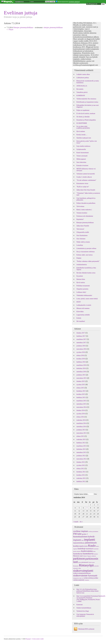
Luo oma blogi (73, 4)
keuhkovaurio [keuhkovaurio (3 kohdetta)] (79, 546)
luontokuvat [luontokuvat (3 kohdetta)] (78, 554)
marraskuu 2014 (82, 407)
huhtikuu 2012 (81, 481)
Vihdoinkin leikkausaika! (84, 295)
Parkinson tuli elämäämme (85, 216)
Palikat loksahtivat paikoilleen (86, 203)
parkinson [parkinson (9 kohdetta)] (79, 559)
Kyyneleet (80, 276)
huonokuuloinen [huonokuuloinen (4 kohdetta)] (80, 536)
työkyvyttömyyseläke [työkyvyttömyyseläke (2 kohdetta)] (91, 578)
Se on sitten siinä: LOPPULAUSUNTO (83, 127)
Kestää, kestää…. (82, 135)
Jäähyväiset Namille (83, 226)
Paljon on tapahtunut (83, 110)
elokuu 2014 (80, 417)
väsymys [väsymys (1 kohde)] (87, 580)
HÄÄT (79, 302)
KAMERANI (81, 96)
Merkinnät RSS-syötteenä (86, 629)
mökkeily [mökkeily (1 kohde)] (94, 556)
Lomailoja (80, 245)
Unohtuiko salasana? (74, 2)
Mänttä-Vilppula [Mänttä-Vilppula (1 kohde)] (87, 556)
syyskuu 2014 (81, 414)
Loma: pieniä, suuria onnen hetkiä (87, 299)
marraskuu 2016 (82, 349)
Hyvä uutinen (81, 131)
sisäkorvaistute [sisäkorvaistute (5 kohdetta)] (80, 575)
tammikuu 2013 (81, 452)
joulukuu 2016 (81, 346)
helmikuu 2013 (81, 449)
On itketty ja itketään (83, 117)
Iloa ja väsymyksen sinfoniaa (86, 252)
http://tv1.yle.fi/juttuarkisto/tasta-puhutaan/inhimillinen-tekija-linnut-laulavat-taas (88, 591)
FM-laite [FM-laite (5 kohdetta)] (77, 534)
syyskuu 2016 (81, 352)
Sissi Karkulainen (82, 235)
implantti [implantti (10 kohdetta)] (90, 540)
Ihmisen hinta (81, 279)
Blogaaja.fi (29, 639)
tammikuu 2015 (81, 404)
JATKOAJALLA (82, 86)
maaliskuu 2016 (81, 365)
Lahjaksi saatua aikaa (83, 74)
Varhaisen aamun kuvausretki (86, 174)
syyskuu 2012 (81, 465)
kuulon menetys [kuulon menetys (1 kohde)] (77, 551)
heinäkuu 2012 (81, 472)
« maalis (76, 522)
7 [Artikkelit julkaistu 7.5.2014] (87, 508)
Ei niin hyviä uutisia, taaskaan (86, 113)
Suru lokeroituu (81, 162)
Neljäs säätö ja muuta (83, 242)
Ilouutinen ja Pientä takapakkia (86, 120)
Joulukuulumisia (82, 265)
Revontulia (80, 89)
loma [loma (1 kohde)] (94, 551)
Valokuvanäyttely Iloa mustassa (86, 99)
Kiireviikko (80, 312)
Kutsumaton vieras (82, 183)
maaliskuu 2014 (81, 423)
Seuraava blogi (81, 4)
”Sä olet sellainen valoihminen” (86, 180)
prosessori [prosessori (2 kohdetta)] (85, 562)
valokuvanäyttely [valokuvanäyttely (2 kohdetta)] (79, 580)
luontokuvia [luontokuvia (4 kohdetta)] (88, 554)
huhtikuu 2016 (81, 362)
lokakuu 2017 (81, 333)
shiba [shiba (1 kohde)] (80, 568)
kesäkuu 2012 (81, 475)
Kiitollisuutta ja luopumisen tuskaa (87, 102)
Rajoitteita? (80, 219)
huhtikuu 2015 (81, 397)
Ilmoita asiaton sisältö (38, 639)
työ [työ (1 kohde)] (83, 578)
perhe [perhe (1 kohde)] (80, 562)
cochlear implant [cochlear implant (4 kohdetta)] (81, 531)
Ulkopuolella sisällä (83, 232)
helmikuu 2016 (81, 368)
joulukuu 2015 (81, 375)
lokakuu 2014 (81, 410)
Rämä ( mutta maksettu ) (84, 210)
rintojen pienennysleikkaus (53, 27)
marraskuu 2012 (82, 459)
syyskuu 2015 (81, 385)
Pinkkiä (79, 258)
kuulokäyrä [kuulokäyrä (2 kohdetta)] (90, 549)
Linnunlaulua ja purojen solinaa (86, 248)
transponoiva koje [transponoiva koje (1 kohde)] (77, 578)
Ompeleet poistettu (82, 289)
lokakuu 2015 (81, 381)
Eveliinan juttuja (21, 13)
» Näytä (10, 29)
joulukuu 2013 (81, 430)
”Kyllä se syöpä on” (83, 187)
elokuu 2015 (80, 388)
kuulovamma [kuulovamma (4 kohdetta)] (87, 551)
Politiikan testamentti (83, 286)
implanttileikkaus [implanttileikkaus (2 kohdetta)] (79, 543)
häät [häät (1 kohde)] (83, 540)
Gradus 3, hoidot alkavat (84, 177)
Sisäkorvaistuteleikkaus (84, 608)
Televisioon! (80, 229)
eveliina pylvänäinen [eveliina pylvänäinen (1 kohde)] (93, 532)
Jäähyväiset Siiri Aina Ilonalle (86, 190)
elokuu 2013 (80, 436)
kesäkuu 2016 (81, 359)
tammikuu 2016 (81, 372)
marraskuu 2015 (82, 378)
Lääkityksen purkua (83, 78)
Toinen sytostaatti (82, 156)
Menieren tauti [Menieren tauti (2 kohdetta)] (78, 556)
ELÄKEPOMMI (82, 123)
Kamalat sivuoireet (82, 166)
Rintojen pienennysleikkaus (23, 27)
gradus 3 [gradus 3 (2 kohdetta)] (85, 534)
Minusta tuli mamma (83, 308)
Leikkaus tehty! (81, 292)
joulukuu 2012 (81, 456)
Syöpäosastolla (81, 149)
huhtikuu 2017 (81, 336)
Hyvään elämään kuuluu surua (86, 273)
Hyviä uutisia (81, 283)
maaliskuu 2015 (81, 401)
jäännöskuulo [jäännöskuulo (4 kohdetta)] (91, 543)
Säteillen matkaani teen (84, 138)
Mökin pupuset (81, 159)
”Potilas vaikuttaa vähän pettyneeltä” (88, 261)
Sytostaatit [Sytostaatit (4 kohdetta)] (93, 575)
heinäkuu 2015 (81, 391)
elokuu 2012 (80, 469)
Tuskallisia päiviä (82, 92)
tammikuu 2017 (81, 343)
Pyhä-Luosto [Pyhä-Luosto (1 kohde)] (92, 562)
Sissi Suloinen (81, 239)
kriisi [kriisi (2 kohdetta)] (86, 546)
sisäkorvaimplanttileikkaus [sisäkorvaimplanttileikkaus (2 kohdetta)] (82, 573)
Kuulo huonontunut (83, 153)
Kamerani (80, 605)
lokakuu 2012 (81, 462)
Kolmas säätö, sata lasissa (85, 255)
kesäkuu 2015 (81, 394)
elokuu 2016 (80, 355)
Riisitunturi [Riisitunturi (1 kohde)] (76, 566)
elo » (81, 522)
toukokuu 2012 (81, 478)
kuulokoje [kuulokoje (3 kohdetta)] (82, 549)
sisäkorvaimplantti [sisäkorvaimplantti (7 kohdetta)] (83, 571)
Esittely (79, 318)
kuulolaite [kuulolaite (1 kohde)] (96, 549)
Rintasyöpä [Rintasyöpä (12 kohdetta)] (86, 565)
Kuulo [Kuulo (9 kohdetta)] (92, 546)
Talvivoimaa (80, 206)
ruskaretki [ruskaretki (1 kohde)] (76, 568)
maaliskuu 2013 (81, 446)
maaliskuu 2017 (81, 339)
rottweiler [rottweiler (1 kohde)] (96, 566)
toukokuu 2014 (81, 420)
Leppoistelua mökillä (83, 315)
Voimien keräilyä (82, 213)
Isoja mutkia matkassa (83, 146)
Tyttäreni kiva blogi (83, 611)
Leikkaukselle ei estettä (84, 305)
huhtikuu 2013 (81, 443)
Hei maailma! (81, 321)
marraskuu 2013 (82, 433)
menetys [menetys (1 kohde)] (96, 554)
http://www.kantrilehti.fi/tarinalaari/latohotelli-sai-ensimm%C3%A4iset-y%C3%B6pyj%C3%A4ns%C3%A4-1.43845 (91, 599)
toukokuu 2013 (81, 439)
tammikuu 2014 (81, 427)
